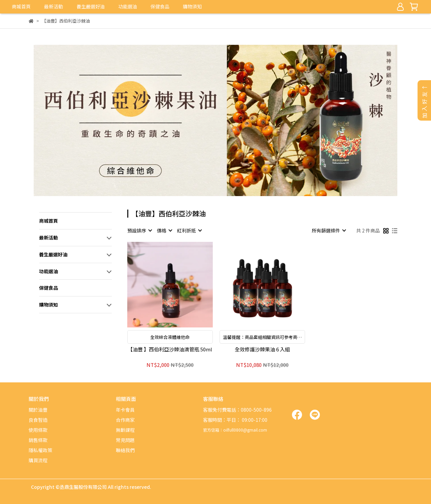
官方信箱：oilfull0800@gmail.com (235, 430)
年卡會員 (125, 410)
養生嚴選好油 (91, 6)
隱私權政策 (40, 450)
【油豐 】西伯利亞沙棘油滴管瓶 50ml (170, 350)
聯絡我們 (125, 450)
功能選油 (128, 6)
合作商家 (125, 420)
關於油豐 (38, 410)
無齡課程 (125, 430)
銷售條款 (38, 440)
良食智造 (38, 420)
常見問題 (125, 440)
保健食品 (160, 6)
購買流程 (38, 460)
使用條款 (38, 430)
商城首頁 (21, 6)
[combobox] (139, 230)
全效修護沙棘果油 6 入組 (262, 350)
